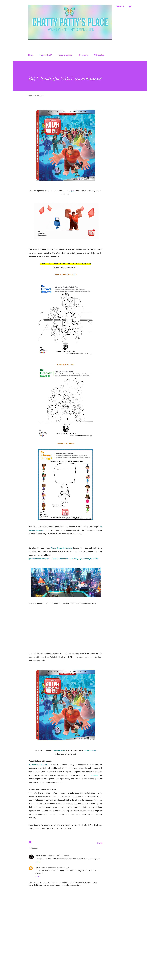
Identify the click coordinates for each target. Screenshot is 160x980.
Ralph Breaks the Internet (62, 548)
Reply (38, 862)
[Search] (120, 7)
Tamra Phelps (40, 867)
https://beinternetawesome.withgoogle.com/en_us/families (75, 559)
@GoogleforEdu (59, 750)
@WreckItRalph (90, 750)
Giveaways (83, 55)
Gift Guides (99, 55)
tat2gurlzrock (41, 856)
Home (31, 55)
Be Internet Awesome (38, 765)
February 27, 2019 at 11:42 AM (58, 867)
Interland (94, 775)
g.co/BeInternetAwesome (39, 559)
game (74, 191)
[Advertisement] (62, 952)
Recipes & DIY (46, 55)
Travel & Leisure (65, 55)
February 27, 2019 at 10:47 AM (58, 856)
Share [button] (100, 843)
